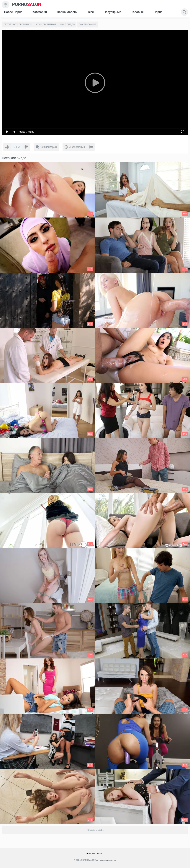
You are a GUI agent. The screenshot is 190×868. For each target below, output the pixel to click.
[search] (184, 12)
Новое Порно (13, 12)
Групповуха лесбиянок (18, 24)
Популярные (113, 12)
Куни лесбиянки (46, 24)
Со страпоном (87, 24)
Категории (40, 12)
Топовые (137, 12)
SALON (27, 5)
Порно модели (67, 12)
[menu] (6, 5)
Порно (158, 12)
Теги (90, 12)
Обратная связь (94, 854)
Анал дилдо (67, 24)
